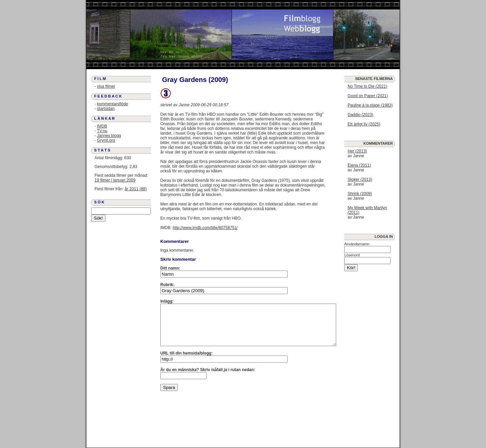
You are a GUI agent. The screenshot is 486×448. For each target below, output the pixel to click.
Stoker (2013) (360, 179)
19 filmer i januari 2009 (115, 180)
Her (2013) (357, 151)
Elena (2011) (359, 165)
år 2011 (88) (136, 189)
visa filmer (106, 86)
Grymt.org (106, 140)
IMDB (102, 126)
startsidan (106, 109)
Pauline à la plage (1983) (370, 105)
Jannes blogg (109, 136)
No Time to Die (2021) (367, 86)
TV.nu (102, 131)
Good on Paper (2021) (368, 96)
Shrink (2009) (360, 194)
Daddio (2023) (360, 115)
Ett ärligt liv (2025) (364, 124)
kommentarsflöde (112, 104)
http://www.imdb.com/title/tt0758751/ (205, 228)
